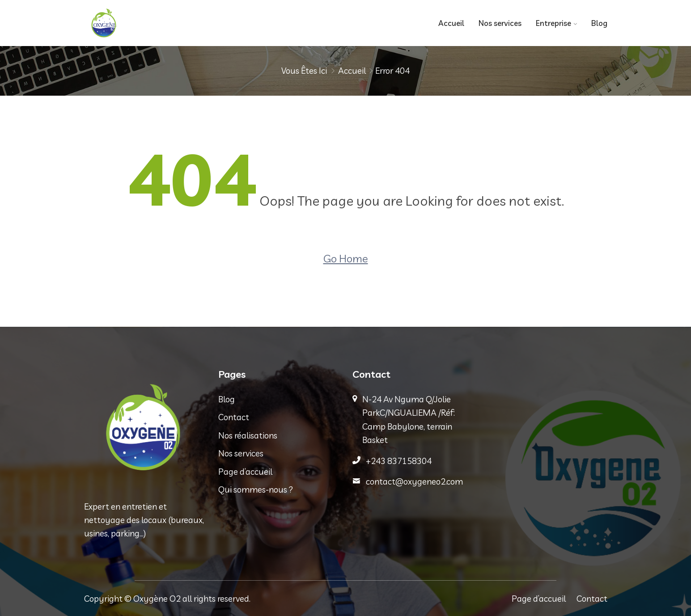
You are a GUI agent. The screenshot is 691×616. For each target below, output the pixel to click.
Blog (599, 23)
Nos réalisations (248, 435)
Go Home (346, 258)
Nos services (500, 23)
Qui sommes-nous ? (256, 489)
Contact (234, 417)
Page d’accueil (245, 472)
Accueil (451, 23)
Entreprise (553, 23)
